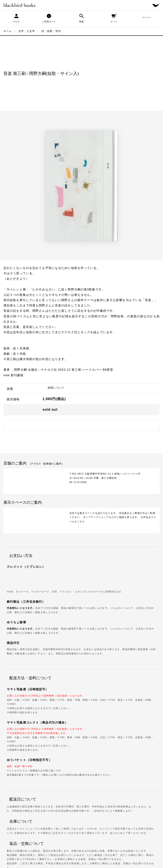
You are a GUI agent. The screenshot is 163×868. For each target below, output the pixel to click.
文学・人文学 (27, 31)
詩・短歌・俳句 (51, 31)
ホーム (8, 31)
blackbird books (19, 5)
